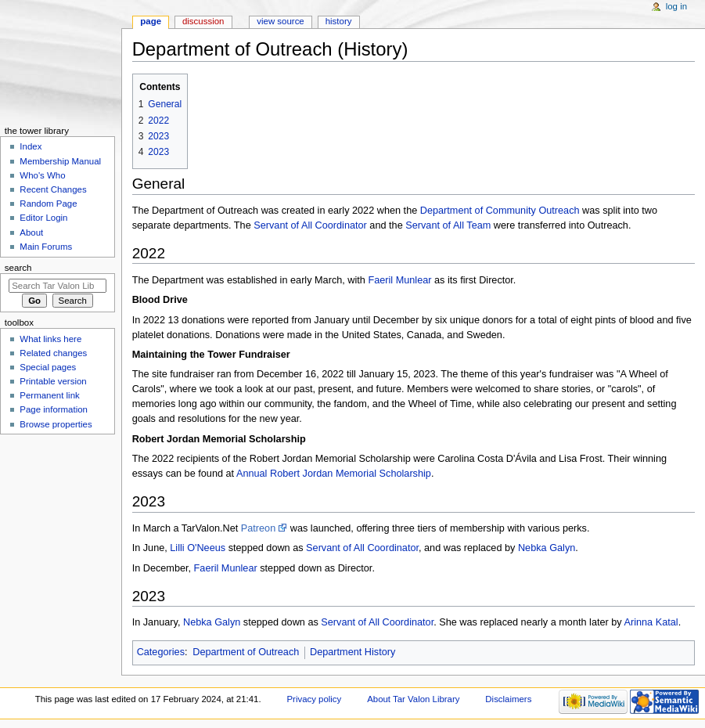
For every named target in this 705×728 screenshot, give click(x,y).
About (31, 232)
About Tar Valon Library (413, 699)
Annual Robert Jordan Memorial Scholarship (334, 474)
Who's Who (42, 175)
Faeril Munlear (399, 280)
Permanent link (49, 395)
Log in (676, 6)
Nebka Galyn (547, 548)
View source (280, 21)
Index (31, 146)
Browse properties (56, 424)
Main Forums (46, 247)
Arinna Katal (651, 622)
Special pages (48, 367)
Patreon (258, 528)
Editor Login (43, 218)
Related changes (53, 353)
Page (151, 21)
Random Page (48, 204)
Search (18, 268)
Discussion (203, 21)
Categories (161, 652)
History (339, 21)
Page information (54, 409)
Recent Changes (53, 189)
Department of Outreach (246, 652)
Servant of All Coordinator (310, 225)
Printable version (53, 381)
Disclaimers (508, 699)
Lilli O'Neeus (198, 548)
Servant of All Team (448, 225)
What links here (50, 339)
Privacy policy (314, 699)
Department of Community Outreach (500, 211)
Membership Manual (60, 161)
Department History (352, 652)
